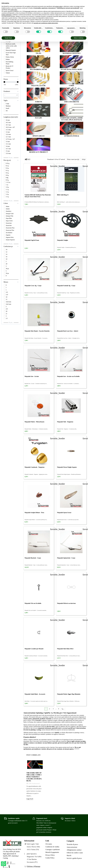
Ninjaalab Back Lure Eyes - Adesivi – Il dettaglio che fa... (69, 338)
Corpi (71, 86)
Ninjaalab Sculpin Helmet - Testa (34, 513)
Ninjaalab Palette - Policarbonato (34, 422)
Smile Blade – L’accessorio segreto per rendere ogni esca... (36, 701)
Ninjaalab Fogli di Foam (32, 240)
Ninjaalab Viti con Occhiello (33, 603)
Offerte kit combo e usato (75, 853)
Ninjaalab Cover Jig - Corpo (33, 286)
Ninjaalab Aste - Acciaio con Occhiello (68, 376)
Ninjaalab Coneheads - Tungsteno (35, 467)
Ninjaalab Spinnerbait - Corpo (66, 558)
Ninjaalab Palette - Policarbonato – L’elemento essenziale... (36, 429)
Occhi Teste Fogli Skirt (71, 69)
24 (84, 159)
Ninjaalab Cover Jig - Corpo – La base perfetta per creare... (36, 293)
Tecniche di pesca (72, 844)
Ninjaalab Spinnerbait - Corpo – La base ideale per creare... (69, 565)
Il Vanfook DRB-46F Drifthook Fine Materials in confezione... (37, 202)
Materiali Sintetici (71, 53)
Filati (38, 53)
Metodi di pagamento (52, 852)
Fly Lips (39, 118)
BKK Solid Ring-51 (63, 195)
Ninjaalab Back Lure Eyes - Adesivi (68, 331)
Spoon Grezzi (39, 136)
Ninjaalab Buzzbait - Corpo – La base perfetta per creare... (36, 565)
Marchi (69, 855)
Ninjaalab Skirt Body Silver (65, 649)
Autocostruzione (72, 847)
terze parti (28, 11)
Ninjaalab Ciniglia (62, 240)
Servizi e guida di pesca (74, 858)
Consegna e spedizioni (53, 850)
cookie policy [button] (14, 10)
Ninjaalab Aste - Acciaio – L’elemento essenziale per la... (36, 384)
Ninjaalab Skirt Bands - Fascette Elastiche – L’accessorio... (36, 338)
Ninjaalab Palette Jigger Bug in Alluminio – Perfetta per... (68, 701)
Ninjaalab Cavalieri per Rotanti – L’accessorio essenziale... (36, 656)
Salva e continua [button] (79, 38)
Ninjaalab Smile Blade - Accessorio (35, 694)
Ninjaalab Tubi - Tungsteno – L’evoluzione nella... (67, 429)
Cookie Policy (50, 858)
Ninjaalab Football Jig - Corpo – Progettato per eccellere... (69, 293)
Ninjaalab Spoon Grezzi (64, 513)
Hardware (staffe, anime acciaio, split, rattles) (72, 119)
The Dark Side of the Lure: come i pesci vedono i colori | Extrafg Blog (34, 777)
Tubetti (39, 102)
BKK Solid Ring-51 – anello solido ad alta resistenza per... (69, 202)
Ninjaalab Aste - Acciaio (32, 376)
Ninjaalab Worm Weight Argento (67, 467)
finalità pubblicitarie (7, 15)
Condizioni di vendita (52, 847)
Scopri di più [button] (8, 38)
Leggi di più (30, 799)
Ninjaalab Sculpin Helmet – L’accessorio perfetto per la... (36, 520)
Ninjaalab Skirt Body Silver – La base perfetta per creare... (69, 656)
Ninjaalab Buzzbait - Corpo (33, 558)
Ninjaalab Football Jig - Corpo (66, 286)
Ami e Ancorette (71, 102)
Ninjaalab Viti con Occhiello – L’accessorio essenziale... (36, 610)
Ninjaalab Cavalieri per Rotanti (34, 649)
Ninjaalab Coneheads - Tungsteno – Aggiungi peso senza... (36, 474)
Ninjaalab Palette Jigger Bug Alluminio (69, 694)
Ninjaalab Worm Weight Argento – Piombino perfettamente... (69, 474)
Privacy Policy (50, 855)
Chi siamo (49, 844)
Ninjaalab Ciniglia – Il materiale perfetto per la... (67, 247)
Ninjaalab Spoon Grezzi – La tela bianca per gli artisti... (68, 520)
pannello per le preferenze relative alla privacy (46, 23)
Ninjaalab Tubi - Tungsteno (65, 422)
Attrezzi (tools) (72, 136)
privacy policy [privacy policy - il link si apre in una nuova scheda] (59, 6)
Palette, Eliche (39, 86)
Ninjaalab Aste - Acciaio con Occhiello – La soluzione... (68, 384)
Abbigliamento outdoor (74, 850)
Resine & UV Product (39, 152)
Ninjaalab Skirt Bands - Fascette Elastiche (37, 331)
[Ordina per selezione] (73, 159)
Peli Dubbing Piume (39, 69)
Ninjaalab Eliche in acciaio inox (66, 603)
